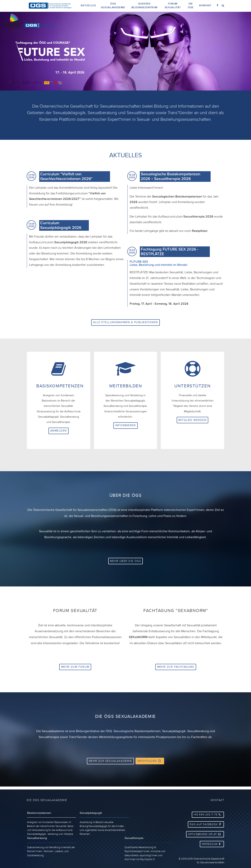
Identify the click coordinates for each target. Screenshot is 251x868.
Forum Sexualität (173, 6)
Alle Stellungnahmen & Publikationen (125, 322)
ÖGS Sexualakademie (113, 6)
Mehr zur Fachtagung (176, 669)
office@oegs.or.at (206, 832)
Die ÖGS (191, 6)
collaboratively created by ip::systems (204, 865)
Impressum (212, 841)
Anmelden (59, 430)
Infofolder (150, 764)
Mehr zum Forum (75, 669)
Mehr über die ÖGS (125, 562)
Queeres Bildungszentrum (144, 6)
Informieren (125, 425)
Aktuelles (88, 5)
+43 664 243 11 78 (208, 814)
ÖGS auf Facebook (207, 823)
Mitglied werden (192, 420)
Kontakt (205, 5)
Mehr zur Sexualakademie (110, 764)
